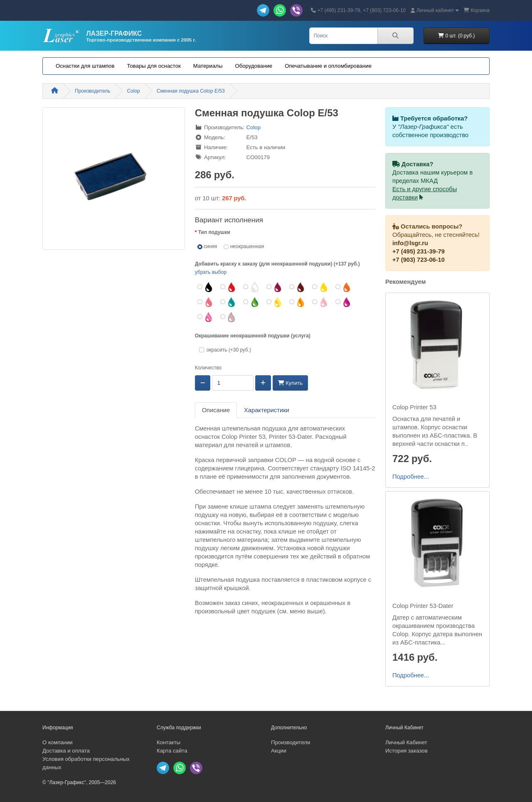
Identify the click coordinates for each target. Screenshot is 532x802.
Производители (291, 742)
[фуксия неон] (206, 317)
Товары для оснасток (154, 66)
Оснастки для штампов (85, 66)
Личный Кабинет (406, 742)
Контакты (169, 742)
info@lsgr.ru (410, 243)
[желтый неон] (275, 302)
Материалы (208, 66)
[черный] (206, 287)
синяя (207, 246)
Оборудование (254, 66)
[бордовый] (275, 287)
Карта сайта (172, 751)
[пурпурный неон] (344, 302)
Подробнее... (411, 477)
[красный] (228, 287)
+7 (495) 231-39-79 (419, 251)
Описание (216, 410)
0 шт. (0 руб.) (456, 36)
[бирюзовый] (228, 302)
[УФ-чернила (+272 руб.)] (228, 317)
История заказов (406, 751)
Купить (291, 383)
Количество (208, 368)
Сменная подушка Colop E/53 (191, 91)
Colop (133, 91)
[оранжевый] (344, 287)
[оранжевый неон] (297, 302)
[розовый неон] (320, 302)
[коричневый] (297, 287)
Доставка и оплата (66, 751)
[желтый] (320, 287)
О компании (58, 742)
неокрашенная (244, 246)
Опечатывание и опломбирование (328, 66)
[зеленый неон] (251, 302)
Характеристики (267, 410)
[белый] (251, 287)
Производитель (92, 91)
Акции (279, 751)
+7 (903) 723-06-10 (419, 260)
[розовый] (206, 302)
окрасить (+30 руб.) (228, 350)
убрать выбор (211, 272)
